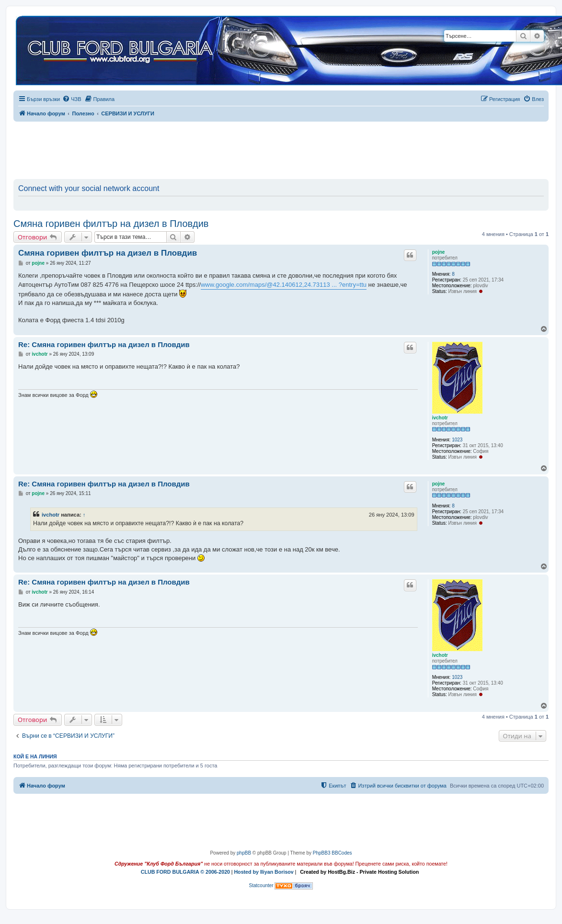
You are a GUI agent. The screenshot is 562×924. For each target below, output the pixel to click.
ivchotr (440, 418)
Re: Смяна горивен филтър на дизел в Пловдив (104, 344)
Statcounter (261, 885)
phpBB (244, 853)
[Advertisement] (281, 148)
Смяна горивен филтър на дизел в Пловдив (111, 224)
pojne (439, 252)
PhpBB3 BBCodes (333, 853)
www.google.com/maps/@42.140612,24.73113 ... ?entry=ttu (284, 285)
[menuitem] (72, 99)
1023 (457, 440)
